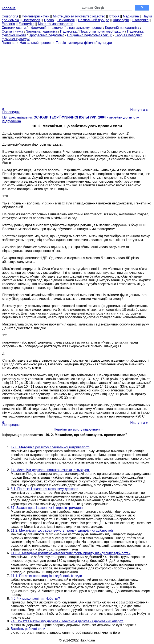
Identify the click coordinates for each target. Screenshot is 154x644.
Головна (8, 43)
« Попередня (11, 110)
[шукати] (106, 8)
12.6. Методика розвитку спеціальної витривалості (50, 447)
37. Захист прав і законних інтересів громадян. (47, 508)
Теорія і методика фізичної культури (84, 43)
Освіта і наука (13, 31)
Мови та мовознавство (56, 24)
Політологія (31, 20)
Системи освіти (14, 28)
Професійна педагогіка (46, 35)
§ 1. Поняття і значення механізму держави (44, 489)
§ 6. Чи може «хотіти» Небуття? (35, 599)
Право (49, 20)
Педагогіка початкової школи (102, 31)
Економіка (26, 24)
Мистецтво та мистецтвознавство (79, 16)
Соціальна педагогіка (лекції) (90, 35)
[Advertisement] (77, 74)
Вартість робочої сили (28, 629)
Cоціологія (10, 16)
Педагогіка (68, 31)
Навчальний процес (94, 20)
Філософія (121, 20)
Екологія (8, 24)
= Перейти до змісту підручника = (77, 429)
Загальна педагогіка (42, 31)
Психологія (66, 20)
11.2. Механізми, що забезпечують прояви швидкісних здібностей (62, 530)
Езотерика (140, 20)
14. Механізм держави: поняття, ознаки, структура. (50, 470)
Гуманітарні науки (35, 16)
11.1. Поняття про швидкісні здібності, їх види (46, 576)
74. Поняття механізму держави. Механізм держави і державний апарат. (67, 621)
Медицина (131, 16)
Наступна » (139, 110)
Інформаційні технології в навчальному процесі (65, 28)
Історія (114, 16)
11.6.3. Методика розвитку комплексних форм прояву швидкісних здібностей (71, 553)
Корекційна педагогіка (122, 28)
